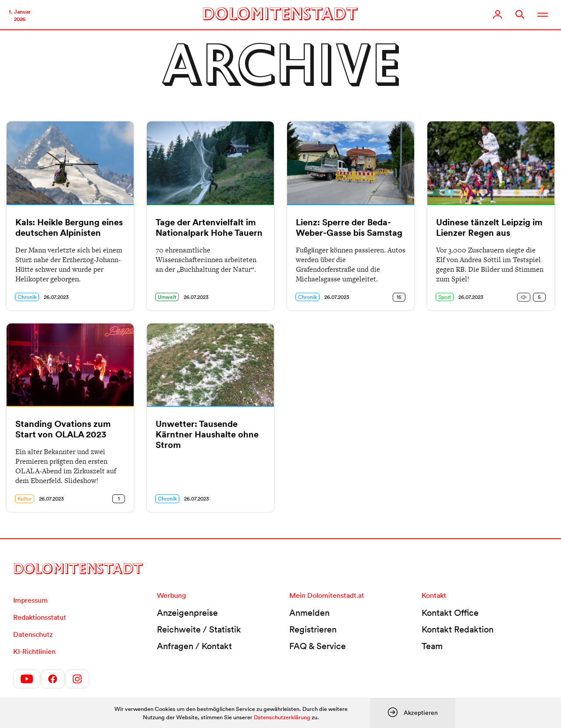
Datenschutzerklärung (282, 717)
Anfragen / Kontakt (194, 646)
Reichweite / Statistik (199, 629)
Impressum (30, 600)
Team (432, 646)
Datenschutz (33, 634)
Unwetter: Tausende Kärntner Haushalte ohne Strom (207, 434)
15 (399, 297)
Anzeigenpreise (187, 613)
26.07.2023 (56, 297)
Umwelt (167, 297)
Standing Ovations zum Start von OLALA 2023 (63, 429)
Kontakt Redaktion (458, 629)
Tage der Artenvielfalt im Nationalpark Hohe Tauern (209, 227)
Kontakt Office (450, 613)
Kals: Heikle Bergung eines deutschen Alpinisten (69, 227)
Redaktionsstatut (40, 617)
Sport (445, 297)
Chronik (27, 297)
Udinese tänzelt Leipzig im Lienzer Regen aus (489, 227)
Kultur (25, 499)
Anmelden (309, 613)
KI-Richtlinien (34, 651)
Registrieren (313, 629)
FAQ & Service (318, 646)
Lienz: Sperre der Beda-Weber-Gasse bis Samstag (349, 227)
